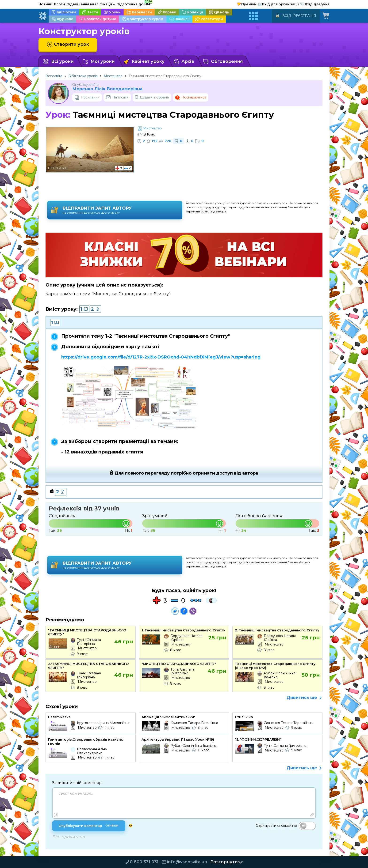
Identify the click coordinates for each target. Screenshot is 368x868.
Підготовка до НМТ (134, 4)
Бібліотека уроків (83, 76)
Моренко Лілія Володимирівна (107, 89)
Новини (45, 4)
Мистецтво (113, 76)
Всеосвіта (54, 76)
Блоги (59, 4)
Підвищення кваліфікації (91, 4)
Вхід (287, 16)
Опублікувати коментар (89, 826)
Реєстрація (305, 16)
